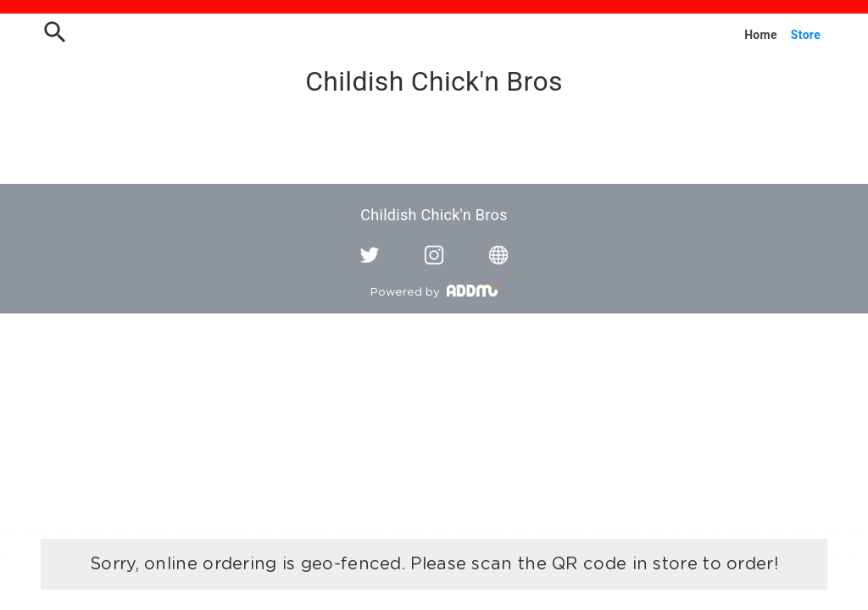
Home (761, 35)
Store (806, 35)
